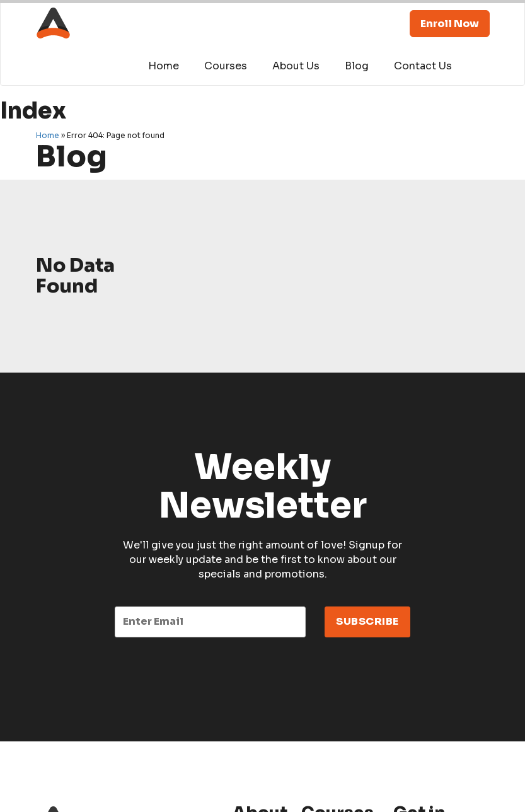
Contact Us (423, 66)
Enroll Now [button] (450, 24)
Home (164, 66)
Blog (357, 66)
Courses (226, 66)
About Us (296, 66)
